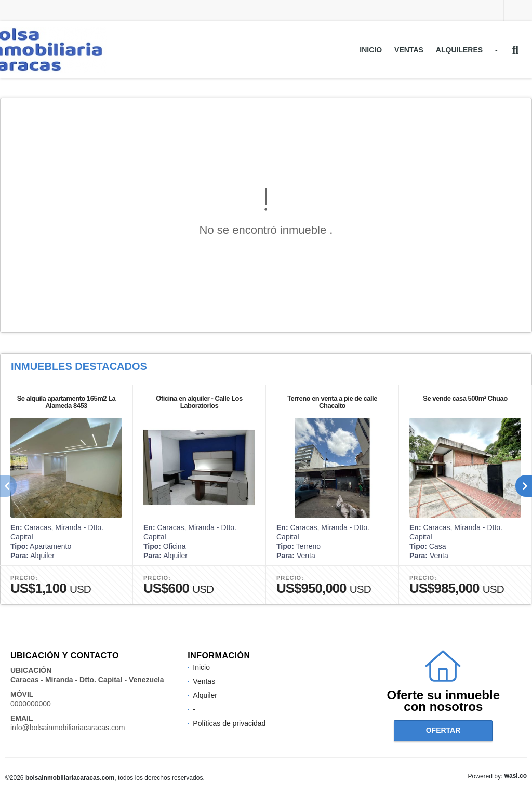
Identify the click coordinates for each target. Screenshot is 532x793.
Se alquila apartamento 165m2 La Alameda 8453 (66, 402)
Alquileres (459, 50)
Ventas (409, 50)
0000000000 (31, 704)
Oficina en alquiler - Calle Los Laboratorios (199, 402)
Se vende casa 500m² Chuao (465, 398)
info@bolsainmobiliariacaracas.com (68, 728)
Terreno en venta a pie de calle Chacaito (332, 402)
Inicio (371, 50)
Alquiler (205, 695)
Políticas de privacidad (229, 723)
